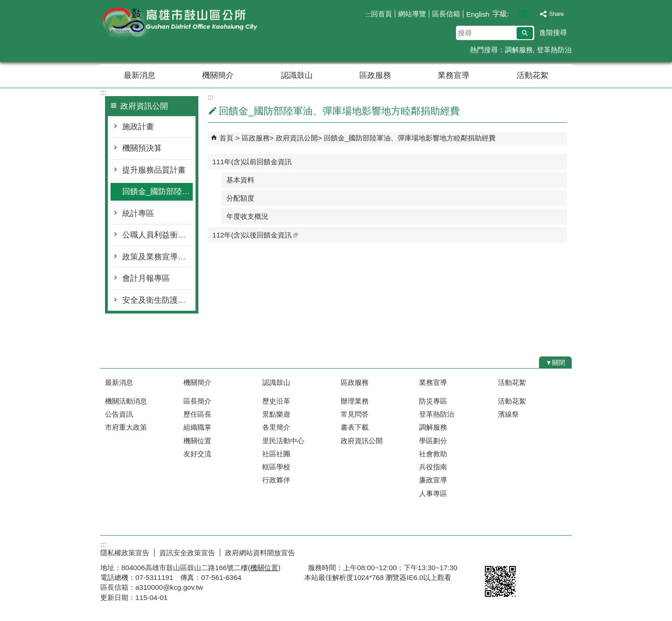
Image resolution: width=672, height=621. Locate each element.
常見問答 (355, 414)
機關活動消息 (126, 401)
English (478, 14)
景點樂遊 (276, 414)
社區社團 (276, 454)
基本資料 (240, 180)
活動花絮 (532, 75)
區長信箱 (446, 14)
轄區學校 (276, 467)
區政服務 (375, 75)
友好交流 (197, 454)
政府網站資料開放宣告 (260, 553)
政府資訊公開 (297, 138)
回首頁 (381, 14)
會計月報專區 (146, 278)
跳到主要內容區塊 (5, 5)
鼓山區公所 (179, 23)
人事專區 (433, 493)
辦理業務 (355, 401)
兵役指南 (433, 467)
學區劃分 (433, 441)
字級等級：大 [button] (533, 14)
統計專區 (138, 213)
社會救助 (433, 454)
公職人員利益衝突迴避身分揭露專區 (157, 235)
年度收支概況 (247, 216)
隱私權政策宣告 (125, 553)
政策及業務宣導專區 (157, 257)
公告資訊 (119, 414)
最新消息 (140, 75)
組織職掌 (197, 427)
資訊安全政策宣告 (187, 553)
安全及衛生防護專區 (157, 300)
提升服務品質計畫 (154, 170)
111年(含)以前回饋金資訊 (252, 162)
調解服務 (519, 50)
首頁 (226, 138)
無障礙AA (538, 551)
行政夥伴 (276, 480)
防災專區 (433, 401)
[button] (525, 33)
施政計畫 (138, 127)
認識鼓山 (297, 75)
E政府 (492, 551)
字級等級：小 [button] (513, 14)
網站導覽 (412, 14)
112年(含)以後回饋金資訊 (255, 235)
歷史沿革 (276, 401)
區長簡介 (197, 401)
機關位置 (197, 441)
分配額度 (240, 198)
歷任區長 (197, 414)
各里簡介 (276, 427)
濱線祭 (508, 414)
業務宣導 (454, 75)
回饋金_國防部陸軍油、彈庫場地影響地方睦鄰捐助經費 (157, 192)
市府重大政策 (126, 427)
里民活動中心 (283, 441)
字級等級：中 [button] (523, 14)
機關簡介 (218, 75)
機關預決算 (142, 148)
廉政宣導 (433, 480)
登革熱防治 (554, 50)
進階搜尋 (553, 32)
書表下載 (355, 427)
